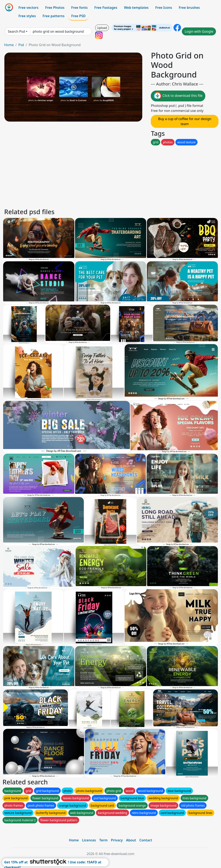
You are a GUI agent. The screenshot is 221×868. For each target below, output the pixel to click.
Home (9, 45)
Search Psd (16, 31)
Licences (89, 840)
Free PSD (78, 16)
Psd (21, 45)
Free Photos (55, 8)
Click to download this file (178, 96)
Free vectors (28, 8)
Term (103, 840)
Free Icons (164, 8)
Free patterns (54, 16)
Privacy (117, 840)
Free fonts (79, 8)
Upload (102, 28)
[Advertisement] (110, 176)
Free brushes (189, 8)
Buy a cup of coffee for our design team (185, 121)
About (131, 840)
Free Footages (106, 8)
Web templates (136, 8)
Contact (146, 840)
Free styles (27, 16)
